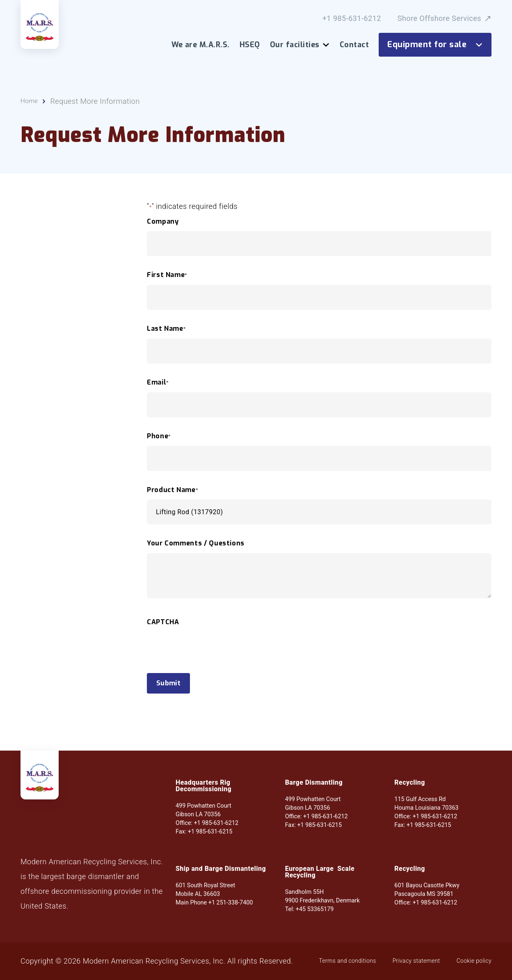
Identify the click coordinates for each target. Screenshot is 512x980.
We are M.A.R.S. (201, 45)
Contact (354, 45)
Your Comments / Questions (196, 547)
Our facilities (300, 45)
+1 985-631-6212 (352, 18)
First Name (167, 279)
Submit (174, 688)
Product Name (173, 494)
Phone (159, 440)
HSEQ (250, 45)
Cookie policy (212, 965)
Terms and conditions (58, 965)
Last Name (166, 333)
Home (31, 105)
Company (163, 225)
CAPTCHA (163, 626)
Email (158, 386)
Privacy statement (142, 965)
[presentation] (209, 666)
